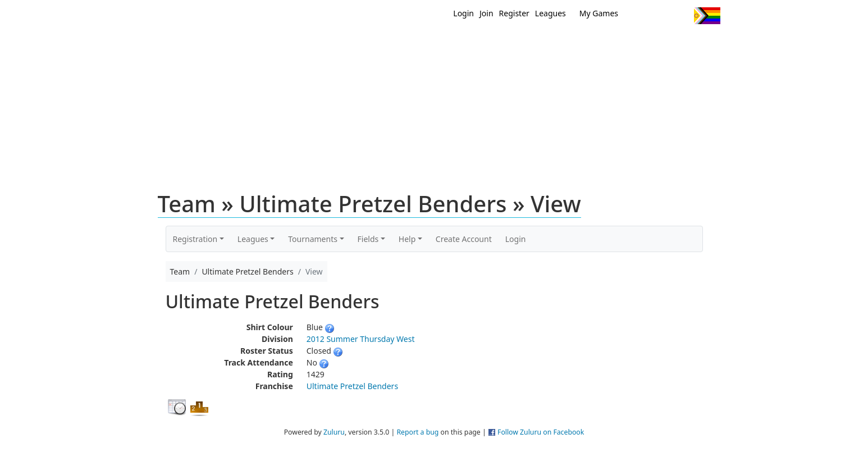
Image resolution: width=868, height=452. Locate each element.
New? (406, 44)
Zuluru (334, 432)
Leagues (551, 13)
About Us (689, 44)
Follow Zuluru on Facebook (541, 432)
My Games (599, 13)
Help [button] (407, 239)
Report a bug (417, 432)
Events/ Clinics (530, 44)
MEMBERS (458, 44)
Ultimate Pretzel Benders (352, 386)
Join (486, 13)
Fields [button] (368, 239)
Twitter (639, 16)
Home (362, 44)
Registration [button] (195, 239)
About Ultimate (615, 44)
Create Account (464, 239)
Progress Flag (707, 16)
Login (463, 13)
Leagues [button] (253, 239)
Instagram (681, 16)
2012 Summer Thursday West (361, 339)
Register (514, 13)
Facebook (660, 16)
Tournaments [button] (313, 239)
